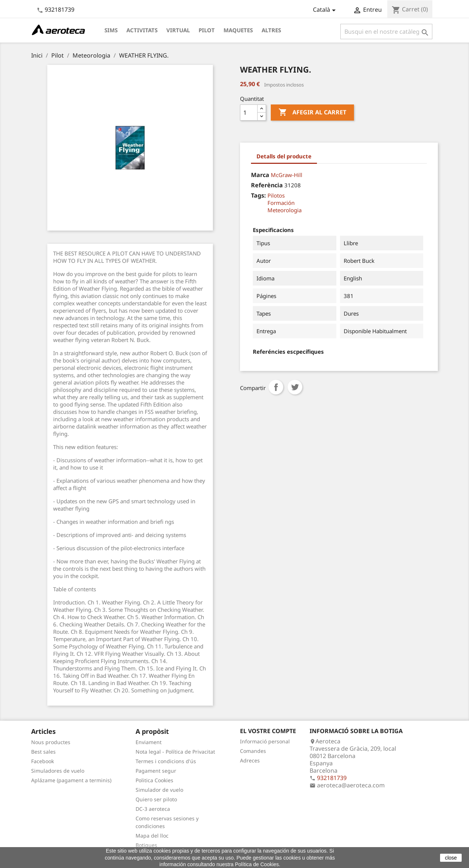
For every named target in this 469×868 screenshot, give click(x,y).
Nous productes (51, 742)
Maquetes (238, 30)
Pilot (207, 30)
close (451, 858)
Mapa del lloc (152, 836)
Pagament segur (156, 771)
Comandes (253, 751)
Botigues (146, 845)
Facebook (43, 761)
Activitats (142, 30)
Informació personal (265, 741)
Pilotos (276, 195)
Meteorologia (285, 210)
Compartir (276, 387)
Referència (267, 185)
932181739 (60, 10)
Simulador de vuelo (159, 790)
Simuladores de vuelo (58, 771)
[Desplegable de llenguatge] (326, 10)
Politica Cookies (154, 780)
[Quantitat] (249, 113)
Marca (260, 175)
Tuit (295, 387)
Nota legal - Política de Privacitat (175, 752)
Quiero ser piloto (156, 799)
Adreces (250, 760)
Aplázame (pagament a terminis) (71, 780)
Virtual (178, 30)
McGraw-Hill (287, 175)
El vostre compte (268, 731)
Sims (111, 30)
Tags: (258, 195)
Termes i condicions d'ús (166, 761)
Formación (281, 203)
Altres (271, 30)
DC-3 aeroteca (153, 809)
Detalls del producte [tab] (284, 156)
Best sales (43, 752)
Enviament (149, 742)
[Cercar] (386, 32)
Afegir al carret (312, 113)
